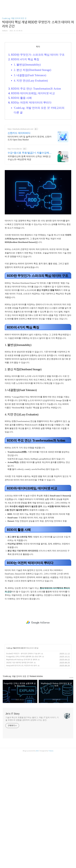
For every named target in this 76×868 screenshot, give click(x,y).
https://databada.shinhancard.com (20, 205)
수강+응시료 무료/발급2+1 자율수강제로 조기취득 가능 (30, 229)
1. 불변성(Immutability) (27, 141)
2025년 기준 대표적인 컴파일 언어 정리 (20, 777)
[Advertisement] (38, 31)
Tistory (51, 865)
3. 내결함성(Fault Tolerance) (30, 152)
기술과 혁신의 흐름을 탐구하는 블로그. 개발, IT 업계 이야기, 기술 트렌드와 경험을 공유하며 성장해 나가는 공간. (32, 833)
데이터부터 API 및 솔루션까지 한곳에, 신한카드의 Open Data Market (30, 214)
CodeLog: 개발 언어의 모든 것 (14, 57)
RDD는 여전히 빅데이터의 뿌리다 (31, 179)
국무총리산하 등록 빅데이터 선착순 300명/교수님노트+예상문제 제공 (29, 234)
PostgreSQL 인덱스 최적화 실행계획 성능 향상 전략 (24, 771)
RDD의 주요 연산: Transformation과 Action (36, 165)
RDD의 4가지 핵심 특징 (25, 136)
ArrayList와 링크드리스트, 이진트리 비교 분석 (22, 780)
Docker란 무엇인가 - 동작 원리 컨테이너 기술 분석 (23, 768)
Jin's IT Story (12, 828)
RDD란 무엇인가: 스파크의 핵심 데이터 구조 (38, 131)
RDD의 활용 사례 (21, 174)
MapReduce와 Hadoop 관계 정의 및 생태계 (22, 774)
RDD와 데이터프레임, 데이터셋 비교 (33, 170)
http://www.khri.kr (15, 225)
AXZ (37, 865)
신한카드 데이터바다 (19, 209)
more (71, 792)
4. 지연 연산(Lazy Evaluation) (31, 157)
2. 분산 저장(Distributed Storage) (32, 146)
